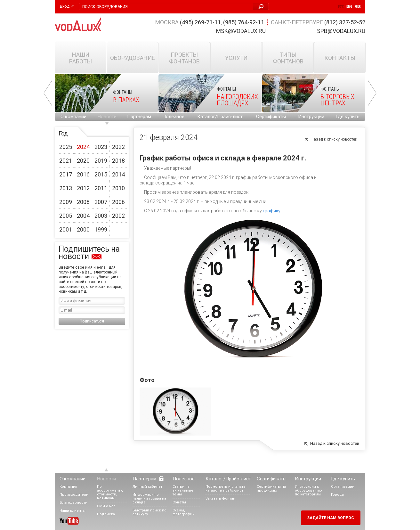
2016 (83, 174)
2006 (118, 202)
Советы (179, 502)
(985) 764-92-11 (244, 22)
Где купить (347, 117)
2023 (101, 147)
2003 (101, 216)
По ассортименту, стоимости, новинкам (110, 492)
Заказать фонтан (220, 498)
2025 (66, 147)
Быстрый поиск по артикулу (149, 512)
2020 (83, 161)
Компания (68, 487)
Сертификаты (271, 117)
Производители (74, 495)
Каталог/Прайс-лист (220, 117)
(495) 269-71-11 (200, 22)
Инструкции (311, 117)
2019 (101, 161)
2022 (118, 147)
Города (337, 495)
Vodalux (78, 24)
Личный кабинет (147, 487)
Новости (107, 117)
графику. (272, 211)
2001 (66, 229)
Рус (341, 7)
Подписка (106, 514)
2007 (101, 202)
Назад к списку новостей (334, 139)
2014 (118, 174)
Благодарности (73, 503)
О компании (73, 117)
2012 (83, 188)
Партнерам (139, 117)
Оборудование (133, 58)
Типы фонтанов (288, 58)
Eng (349, 7)
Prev (48, 93)
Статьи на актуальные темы (183, 490)
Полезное (173, 117)
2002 (118, 216)
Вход (65, 6)
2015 (101, 174)
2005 (66, 216)
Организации (343, 487)
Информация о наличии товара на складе (149, 498)
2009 (66, 202)
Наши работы (81, 58)
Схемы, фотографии (184, 512)
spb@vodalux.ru (341, 31)
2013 (66, 188)
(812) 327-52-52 (345, 22)
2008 (83, 202)
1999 (101, 229)
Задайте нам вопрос (331, 518)
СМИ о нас (106, 506)
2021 (66, 161)
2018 (118, 161)
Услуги (236, 58)
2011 (101, 188)
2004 (83, 216)
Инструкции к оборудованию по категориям (308, 490)
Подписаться (92, 321)
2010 (118, 188)
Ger (358, 7)
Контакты (340, 58)
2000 (83, 229)
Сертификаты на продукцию (271, 489)
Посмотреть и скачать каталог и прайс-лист (226, 489)
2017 (66, 174)
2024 (83, 147)
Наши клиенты (73, 511)
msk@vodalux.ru (241, 31)
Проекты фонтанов (184, 58)
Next (372, 93)
